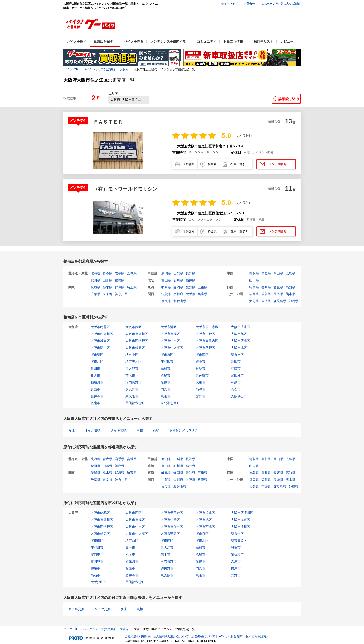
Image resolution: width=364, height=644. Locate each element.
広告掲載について (203, 636)
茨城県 (95, 287)
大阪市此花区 (100, 327)
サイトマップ (229, 4)
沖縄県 (294, 301)
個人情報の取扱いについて (171, 636)
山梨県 (178, 273)
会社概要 (131, 636)
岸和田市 (167, 362)
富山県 (166, 280)
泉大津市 (132, 368)
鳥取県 (254, 273)
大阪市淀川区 (100, 348)
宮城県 (132, 273)
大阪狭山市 (239, 396)
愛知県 (190, 287)
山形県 (108, 280)
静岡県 (178, 287)
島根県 (266, 273)
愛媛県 (278, 287)
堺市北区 (97, 362)
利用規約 (145, 636)
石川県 (178, 280)
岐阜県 (166, 287)
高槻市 (165, 368)
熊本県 (290, 294)
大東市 (201, 382)
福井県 (190, 280)
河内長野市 (133, 382)
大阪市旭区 (239, 334)
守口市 (236, 368)
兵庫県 (203, 294)
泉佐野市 (202, 375)
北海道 (95, 273)
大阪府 (124, 69)
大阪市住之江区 (172, 348)
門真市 (165, 389)
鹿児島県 (280, 301)
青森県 (108, 273)
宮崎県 (266, 301)
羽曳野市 (132, 389)
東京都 (108, 294)
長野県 (190, 273)
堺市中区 (132, 355)
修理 (72, 430)
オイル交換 (93, 430)
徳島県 (254, 287)
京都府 (178, 294)
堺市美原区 (133, 362)
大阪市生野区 (205, 334)
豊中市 (201, 362)
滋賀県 (166, 294)
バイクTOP (71, 69)
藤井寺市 (97, 396)
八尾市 (165, 375)
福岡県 (254, 294)
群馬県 (120, 287)
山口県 (254, 280)
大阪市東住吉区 (207, 341)
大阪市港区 (169, 327)
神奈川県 (121, 294)
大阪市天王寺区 (207, 327)
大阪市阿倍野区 (137, 341)
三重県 (203, 287)
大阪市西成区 (241, 341)
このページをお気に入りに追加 (281, 4)
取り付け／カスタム (184, 430)
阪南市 (95, 403)
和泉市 (236, 382)
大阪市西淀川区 (102, 334)
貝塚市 (201, 368)
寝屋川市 (97, 382)
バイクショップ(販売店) (99, 69)
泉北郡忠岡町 (170, 403)
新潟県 (166, 273)
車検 (140, 430)
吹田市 (95, 368)
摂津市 (201, 389)
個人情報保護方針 (257, 636)
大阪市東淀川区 (137, 334)
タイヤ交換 (119, 430)
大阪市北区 (239, 348)
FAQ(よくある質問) (230, 636)
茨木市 (130, 375)
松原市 (165, 382)
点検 (156, 430)
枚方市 (95, 375)
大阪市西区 (133, 327)
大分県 (254, 301)
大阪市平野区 (205, 348)
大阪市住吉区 (170, 341)
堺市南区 (237, 355)
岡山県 (278, 273)
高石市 (236, 389)
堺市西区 (202, 355)
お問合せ (249, 4)
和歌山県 (180, 301)
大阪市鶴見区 (135, 348)
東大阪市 (132, 396)
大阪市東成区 (170, 334)
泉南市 (165, 396)
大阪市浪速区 (241, 327)
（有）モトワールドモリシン (125, 189)
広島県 (290, 273)
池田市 (236, 362)
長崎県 (278, 294)
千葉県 (95, 294)
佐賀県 (266, 294)
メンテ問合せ (278, 164)
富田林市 (237, 375)
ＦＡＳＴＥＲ (108, 122)
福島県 (120, 280)
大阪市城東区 (100, 341)
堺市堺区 (97, 355)
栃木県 (108, 287)
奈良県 (166, 301)
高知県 (290, 287)
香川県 (266, 287)
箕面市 (95, 389)
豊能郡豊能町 (135, 403)
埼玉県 (132, 287)
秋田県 (95, 280)
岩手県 (120, 273)
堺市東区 (167, 355)
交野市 (201, 396)
